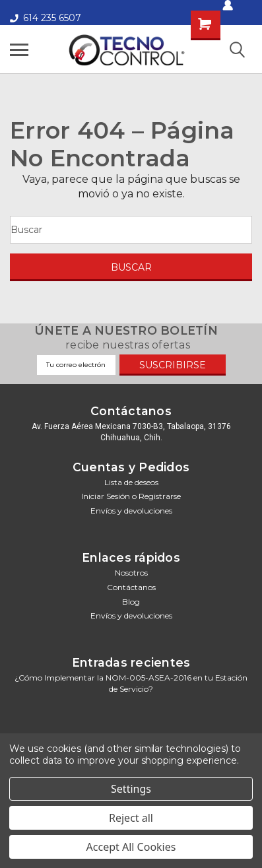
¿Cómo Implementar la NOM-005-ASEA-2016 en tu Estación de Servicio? (131, 683)
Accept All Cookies (131, 847)
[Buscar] (131, 230)
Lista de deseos (131, 482)
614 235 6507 (46, 18)
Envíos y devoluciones (131, 511)
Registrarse (160, 496)
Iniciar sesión (106, 496)
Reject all (131, 818)
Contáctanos (131, 587)
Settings (131, 789)
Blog (131, 602)
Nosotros (131, 573)
